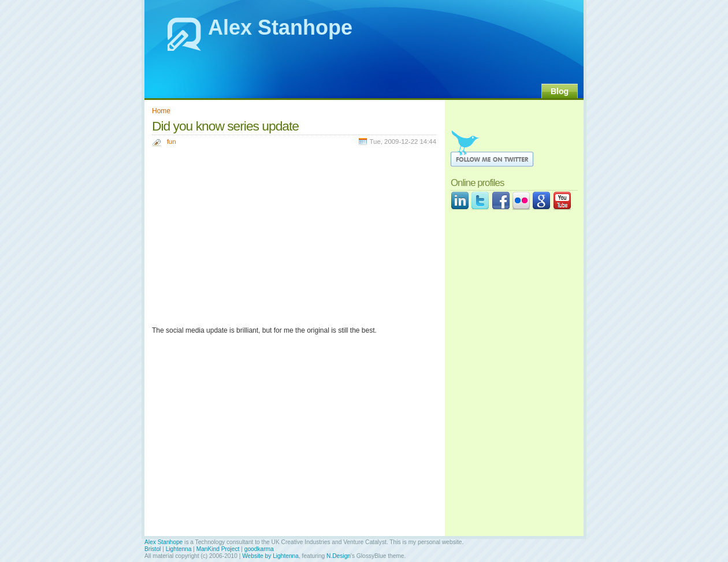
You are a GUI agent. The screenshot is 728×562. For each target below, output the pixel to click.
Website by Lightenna (270, 556)
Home (161, 111)
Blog (560, 91)
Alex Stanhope (280, 27)
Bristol (153, 549)
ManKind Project (218, 549)
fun (172, 142)
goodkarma (259, 549)
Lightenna (179, 549)
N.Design (339, 556)
